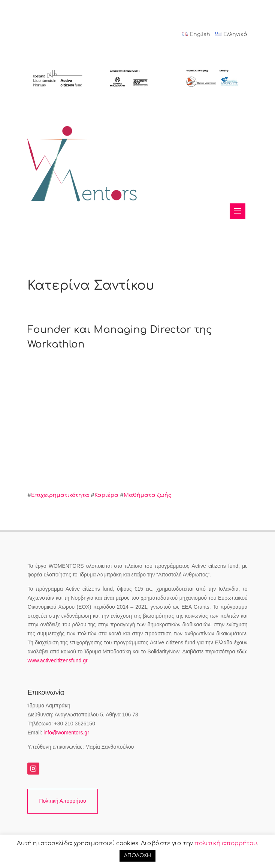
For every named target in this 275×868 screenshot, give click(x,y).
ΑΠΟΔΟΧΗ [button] (137, 856)
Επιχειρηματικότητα (60, 495)
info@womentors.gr (66, 733)
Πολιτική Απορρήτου (62, 801)
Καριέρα (106, 495)
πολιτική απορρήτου (226, 843)
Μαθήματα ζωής (147, 495)
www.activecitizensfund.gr (57, 660)
